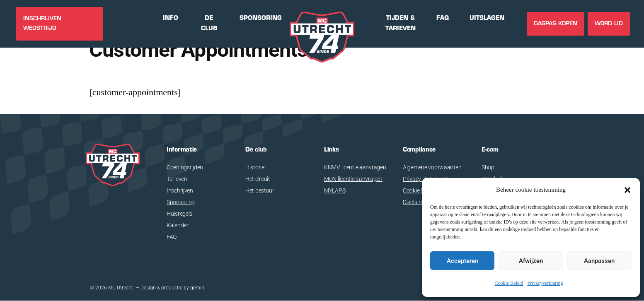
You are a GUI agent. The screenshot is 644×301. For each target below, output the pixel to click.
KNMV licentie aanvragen (355, 167)
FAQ (172, 237)
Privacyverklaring (545, 283)
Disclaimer (415, 202)
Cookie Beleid (509, 283)
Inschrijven (180, 190)
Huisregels (179, 214)
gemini (198, 288)
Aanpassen (599, 261)
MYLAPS (335, 190)
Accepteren (462, 261)
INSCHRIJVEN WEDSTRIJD (42, 24)
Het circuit (258, 179)
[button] (627, 190)
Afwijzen (531, 261)
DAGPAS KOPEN (556, 24)
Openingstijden (185, 167)
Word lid (609, 24)
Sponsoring (181, 202)
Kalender (178, 225)
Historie (255, 167)
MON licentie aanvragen (353, 179)
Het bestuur (260, 190)
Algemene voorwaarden (432, 167)
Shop (488, 167)
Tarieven (177, 179)
